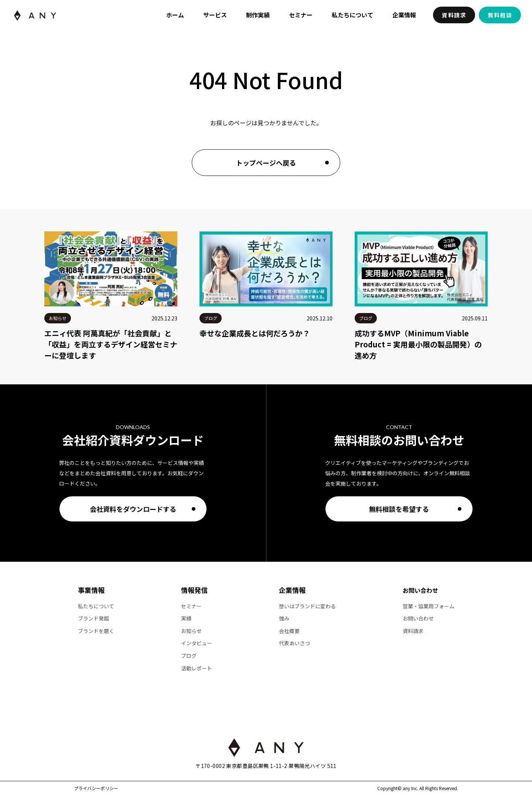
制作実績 (258, 15)
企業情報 (404, 15)
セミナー (301, 15)
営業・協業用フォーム (429, 606)
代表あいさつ (294, 643)
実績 (186, 618)
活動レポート (197, 668)
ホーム (175, 15)
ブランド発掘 (93, 618)
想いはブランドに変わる (307, 606)
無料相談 (500, 15)
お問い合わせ (420, 590)
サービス (215, 15)
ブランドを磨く (96, 631)
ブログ (189, 656)
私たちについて (352, 15)
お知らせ (191, 631)
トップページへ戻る (266, 163)
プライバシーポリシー (96, 788)
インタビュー (197, 643)
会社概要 (289, 631)
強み (284, 618)
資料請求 (454, 15)
